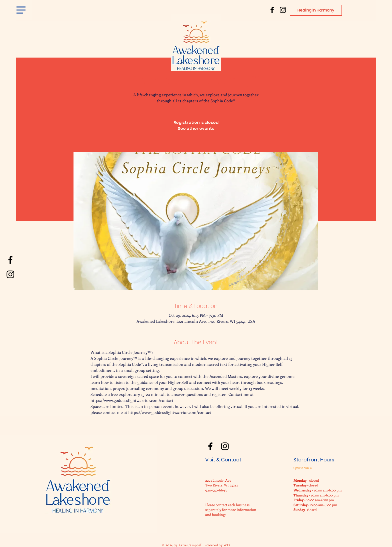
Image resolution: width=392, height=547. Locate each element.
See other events (196, 128)
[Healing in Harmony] (316, 10)
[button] (21, 10)
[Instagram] (283, 10)
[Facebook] (272, 10)
